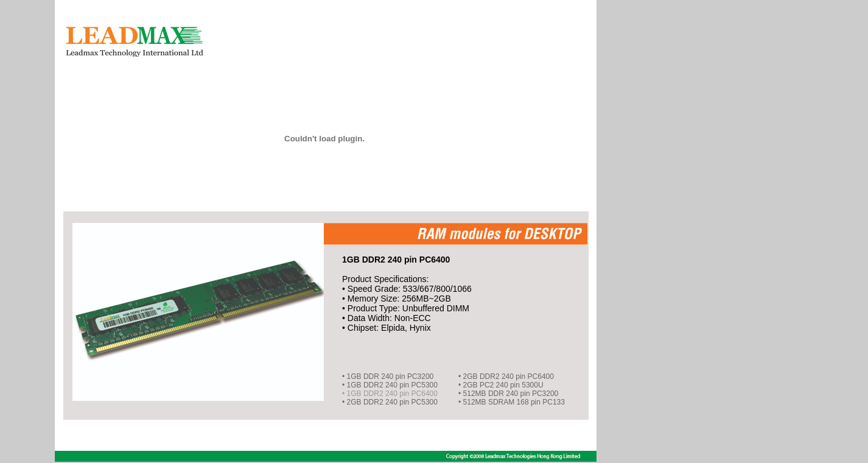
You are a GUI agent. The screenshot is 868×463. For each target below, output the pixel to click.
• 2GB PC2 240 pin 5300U (501, 385)
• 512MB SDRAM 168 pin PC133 (512, 402)
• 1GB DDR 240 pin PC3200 (388, 376)
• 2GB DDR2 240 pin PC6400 (506, 376)
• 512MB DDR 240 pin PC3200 (508, 394)
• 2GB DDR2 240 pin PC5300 (390, 402)
